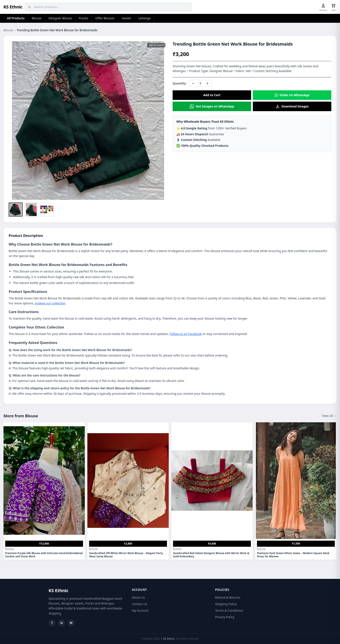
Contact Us (140, 604)
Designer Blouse (60, 18)
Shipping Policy (226, 604)
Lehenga (145, 18)
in (61, 623)
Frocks (83, 18)
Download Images (292, 106)
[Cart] (333, 6)
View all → (329, 416)
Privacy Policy (225, 617)
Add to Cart (212, 95)
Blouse (36, 18)
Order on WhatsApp (292, 95)
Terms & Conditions (229, 610)
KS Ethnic (13, 7)
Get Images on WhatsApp (212, 106)
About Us (138, 597)
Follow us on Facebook (186, 334)
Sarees (126, 18)
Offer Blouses (105, 18)
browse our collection (50, 303)
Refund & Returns (228, 597)
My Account (140, 610)
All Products (16, 18)
